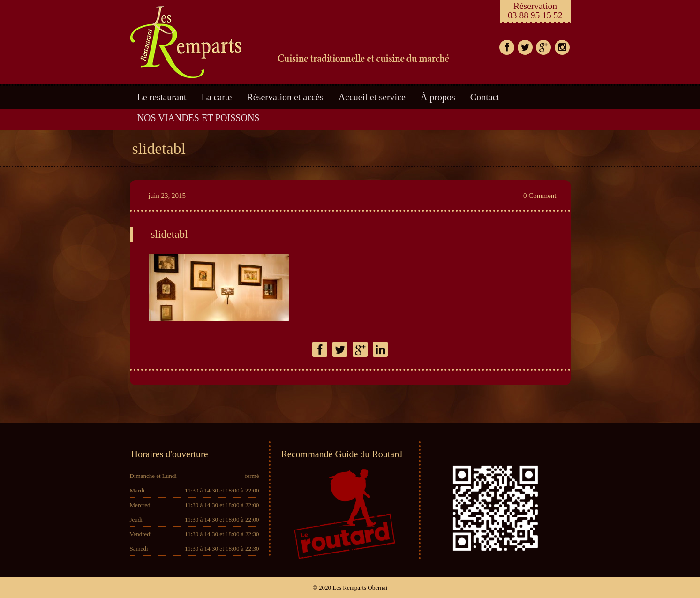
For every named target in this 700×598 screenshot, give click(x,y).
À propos (438, 97)
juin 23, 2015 (167, 196)
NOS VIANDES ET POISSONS (199, 118)
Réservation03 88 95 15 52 (535, 11)
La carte (217, 97)
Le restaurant (162, 97)
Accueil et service (372, 97)
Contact (485, 97)
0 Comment (540, 196)
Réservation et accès (285, 97)
